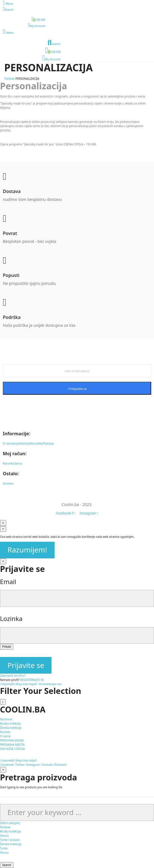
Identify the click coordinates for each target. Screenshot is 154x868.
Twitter (19, 765)
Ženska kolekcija (11, 844)
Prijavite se (26, 665)
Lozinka (11, 619)
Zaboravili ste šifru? (13, 676)
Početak (5, 827)
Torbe (4, 848)
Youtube (47, 765)
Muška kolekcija (10, 831)
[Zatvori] (3, 523)
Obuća (4, 836)
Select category (10, 823)
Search (7, 865)
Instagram (33, 765)
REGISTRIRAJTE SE (32, 680)
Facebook (7, 765)
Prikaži (7, 647)
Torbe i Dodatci (10, 840)
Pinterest (60, 765)
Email (8, 582)
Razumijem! (27, 550)
